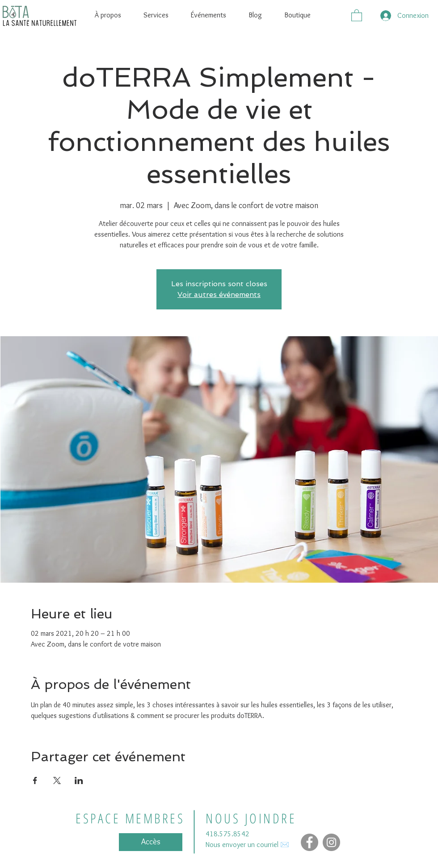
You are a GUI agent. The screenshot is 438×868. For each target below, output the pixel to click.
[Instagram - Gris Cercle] (331, 842)
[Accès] (151, 842)
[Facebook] (310, 842)
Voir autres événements (219, 294)
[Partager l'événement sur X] (57, 780)
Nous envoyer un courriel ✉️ (247, 845)
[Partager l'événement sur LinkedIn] (79, 780)
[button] (357, 15)
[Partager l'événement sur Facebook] (35, 780)
